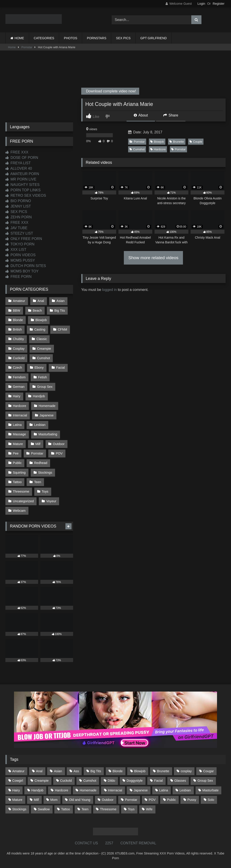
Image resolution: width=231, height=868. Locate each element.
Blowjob (157, 142)
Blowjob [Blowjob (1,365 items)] (140, 771)
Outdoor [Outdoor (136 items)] (108, 800)
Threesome (21, 491)
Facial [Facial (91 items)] (158, 781)
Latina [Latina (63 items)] (164, 790)
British (17, 329)
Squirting (19, 473)
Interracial (20, 415)
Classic (42, 339)
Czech (17, 368)
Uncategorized (23, 501)
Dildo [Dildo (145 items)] (112, 781)
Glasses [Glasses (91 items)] (180, 781)
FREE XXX (17, 152)
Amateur (19, 301)
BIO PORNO (18, 201)
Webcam (19, 511)
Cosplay (19, 349)
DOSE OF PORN (22, 158)
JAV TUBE (16, 228)
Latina (17, 425)
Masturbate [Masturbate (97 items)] (210, 790)
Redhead (41, 463)
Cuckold (19, 358)
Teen (38, 482)
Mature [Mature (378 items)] (17, 800)
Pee (16, 453)
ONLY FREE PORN (24, 239)
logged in (110, 290)
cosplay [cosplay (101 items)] (186, 771)
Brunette (177, 142)
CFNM (62, 329)
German (19, 387)
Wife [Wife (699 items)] (149, 809)
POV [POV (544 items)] (152, 800)
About (141, 115)
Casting (40, 329)
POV (59, 453)
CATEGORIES (44, 38)
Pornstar (27, 47)
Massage (19, 434)
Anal (41, 301)
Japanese (46, 415)
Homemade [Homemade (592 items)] (88, 790)
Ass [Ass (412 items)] (76, 771)
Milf (38, 444)
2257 (109, 843)
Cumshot (137, 149)
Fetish (43, 377)
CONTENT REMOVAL (138, 843)
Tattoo (17, 482)
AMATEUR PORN (22, 174)
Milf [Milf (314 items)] (36, 800)
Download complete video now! (111, 91)
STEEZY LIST (19, 233)
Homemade (47, 406)
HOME (19, 38)
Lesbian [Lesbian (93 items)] (185, 790)
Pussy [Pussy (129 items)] (192, 800)
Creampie (44, 349)
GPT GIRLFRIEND (154, 38)
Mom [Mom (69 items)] (54, 800)
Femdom (19, 377)
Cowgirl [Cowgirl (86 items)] (18, 781)
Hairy (17, 396)
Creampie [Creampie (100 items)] (42, 781)
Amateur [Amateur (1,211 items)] (18, 771)
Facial (60, 368)
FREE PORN (18, 277)
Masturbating (48, 434)
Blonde (18, 320)
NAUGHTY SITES (22, 185)
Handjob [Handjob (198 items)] (37, 790)
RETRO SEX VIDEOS (26, 195)
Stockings (45, 473)
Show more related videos (153, 258)
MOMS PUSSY (20, 260)
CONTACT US (87, 843)
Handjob (39, 396)
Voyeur (51, 501)
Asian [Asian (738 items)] (58, 771)
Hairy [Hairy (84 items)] (16, 790)
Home (12, 47)
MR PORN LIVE (21, 179)
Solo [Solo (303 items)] (211, 800)
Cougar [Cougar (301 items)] (209, 771)
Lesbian (40, 425)
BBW (17, 311)
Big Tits (60, 311)
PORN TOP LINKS (23, 190)
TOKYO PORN (20, 244)
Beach (37, 311)
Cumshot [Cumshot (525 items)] (90, 781)
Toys (45, 491)
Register (219, 4)
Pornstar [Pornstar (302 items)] (131, 800)
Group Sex (45, 387)
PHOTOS (70, 38)
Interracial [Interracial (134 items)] (115, 790)
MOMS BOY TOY (22, 271)
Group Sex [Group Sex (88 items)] (205, 781)
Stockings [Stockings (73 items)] (19, 809)
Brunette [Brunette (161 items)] (163, 771)
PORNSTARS (97, 38)
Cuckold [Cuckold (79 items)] (66, 781)
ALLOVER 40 (19, 168)
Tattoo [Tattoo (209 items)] (66, 809)
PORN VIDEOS (21, 255)
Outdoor (59, 444)
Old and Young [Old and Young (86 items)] (80, 800)
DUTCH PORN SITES (26, 266)
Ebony (39, 368)
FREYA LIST (18, 163)
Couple (196, 142)
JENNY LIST (18, 206)
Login (201, 4)
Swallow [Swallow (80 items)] (44, 809)
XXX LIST (16, 250)
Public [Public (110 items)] (171, 800)
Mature (18, 444)
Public (17, 463)
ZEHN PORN (19, 217)
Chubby (18, 339)
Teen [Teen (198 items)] (85, 809)
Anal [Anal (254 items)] (39, 771)
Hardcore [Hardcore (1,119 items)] (61, 790)
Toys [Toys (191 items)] (131, 809)
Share (171, 115)
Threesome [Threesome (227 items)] (108, 809)
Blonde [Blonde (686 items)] (118, 771)
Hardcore (158, 149)
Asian (60, 301)
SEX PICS (123, 38)
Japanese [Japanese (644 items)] (141, 790)
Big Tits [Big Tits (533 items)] (96, 771)
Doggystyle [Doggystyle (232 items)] (135, 781)
